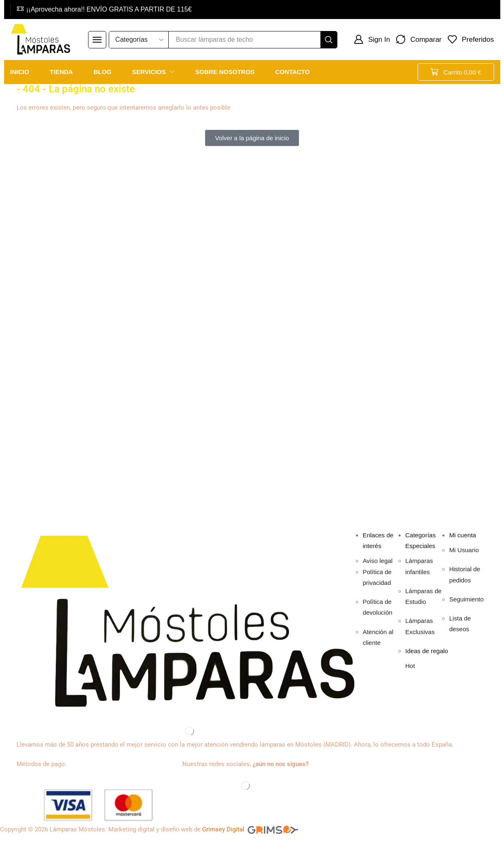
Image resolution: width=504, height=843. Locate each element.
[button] (97, 40)
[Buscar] (329, 40)
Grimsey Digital (223, 829)
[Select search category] (139, 40)
